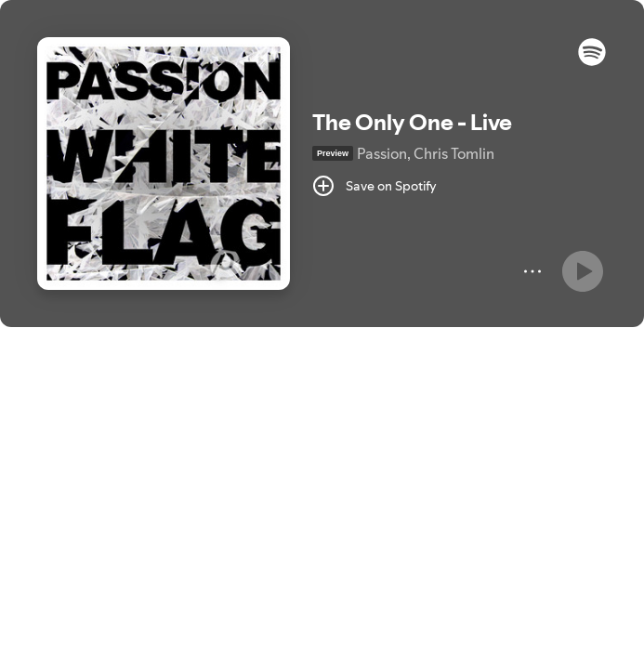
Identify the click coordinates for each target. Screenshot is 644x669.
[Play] (583, 271)
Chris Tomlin (454, 153)
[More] (532, 271)
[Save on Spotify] (375, 186)
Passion (382, 153)
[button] (592, 61)
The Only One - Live (412, 122)
